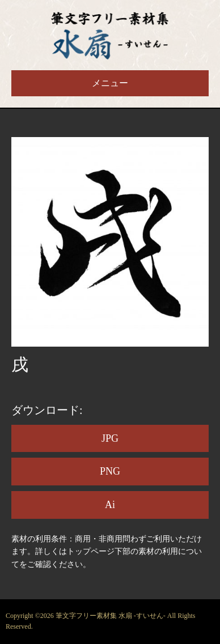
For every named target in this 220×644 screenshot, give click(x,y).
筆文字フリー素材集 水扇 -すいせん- (111, 616)
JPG (110, 438)
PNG (110, 471)
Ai (110, 505)
